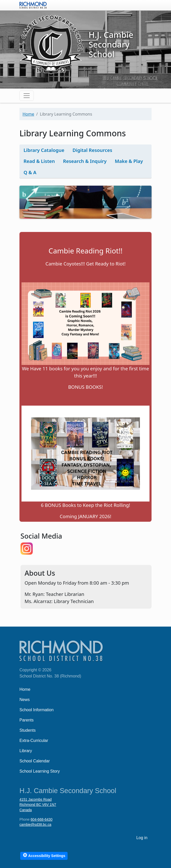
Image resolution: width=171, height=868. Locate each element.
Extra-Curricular (34, 741)
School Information (36, 710)
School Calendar (35, 761)
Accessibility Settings (44, 855)
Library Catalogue (44, 150)
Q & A (30, 172)
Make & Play (129, 161)
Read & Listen (39, 161)
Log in (142, 838)
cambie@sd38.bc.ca (35, 825)
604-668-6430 (41, 820)
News (25, 700)
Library (26, 751)
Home (28, 114)
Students (28, 730)
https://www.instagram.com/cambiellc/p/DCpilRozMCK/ (27, 549)
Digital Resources (92, 150)
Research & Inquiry (85, 161)
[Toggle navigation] (27, 96)
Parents (26, 720)
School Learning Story (40, 771)
